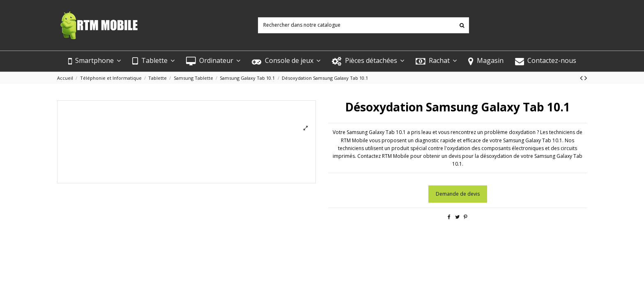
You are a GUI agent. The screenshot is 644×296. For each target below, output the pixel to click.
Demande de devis (458, 194)
